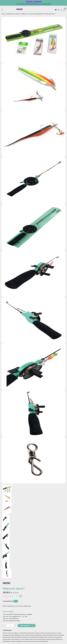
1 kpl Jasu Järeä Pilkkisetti (11, 619)
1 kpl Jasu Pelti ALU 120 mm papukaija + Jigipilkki (17, 614)
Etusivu (4, 14)
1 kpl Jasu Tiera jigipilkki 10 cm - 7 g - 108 (15, 616)
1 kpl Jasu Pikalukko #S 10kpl (11, 621)
